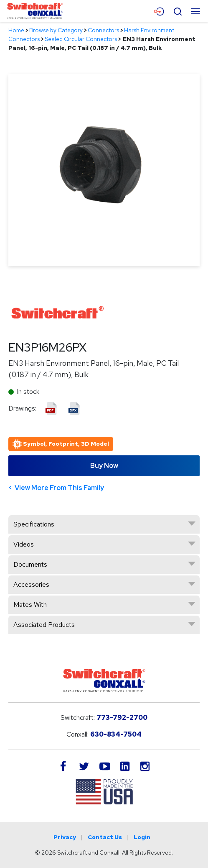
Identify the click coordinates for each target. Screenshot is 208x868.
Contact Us (105, 837)
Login (142, 837)
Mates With (30, 605)
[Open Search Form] (178, 10)
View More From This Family (59, 488)
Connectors (103, 30)
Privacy (65, 837)
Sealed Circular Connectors (81, 39)
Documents (30, 564)
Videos (24, 544)
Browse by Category (56, 30)
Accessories (31, 584)
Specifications (34, 524)
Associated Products (44, 625)
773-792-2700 (122, 718)
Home (16, 30)
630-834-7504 (116, 734)
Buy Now (104, 466)
